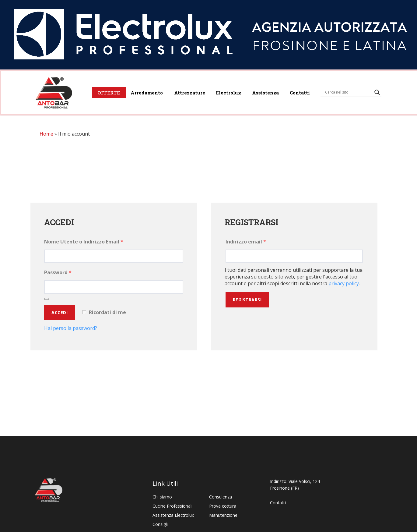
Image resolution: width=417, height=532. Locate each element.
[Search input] (347, 91)
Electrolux (223, 91)
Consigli (160, 524)
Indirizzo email (246, 243)
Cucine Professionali (172, 506)
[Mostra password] (47, 300)
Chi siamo (162, 497)
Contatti (297, 91)
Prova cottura (223, 506)
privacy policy (344, 285)
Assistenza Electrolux (173, 515)
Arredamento (139, 91)
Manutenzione (223, 515)
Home (46, 135)
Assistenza (262, 91)
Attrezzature (183, 91)
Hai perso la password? (71, 329)
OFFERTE (100, 91)
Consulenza (221, 497)
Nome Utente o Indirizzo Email (84, 243)
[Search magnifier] (376, 91)
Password (58, 274)
